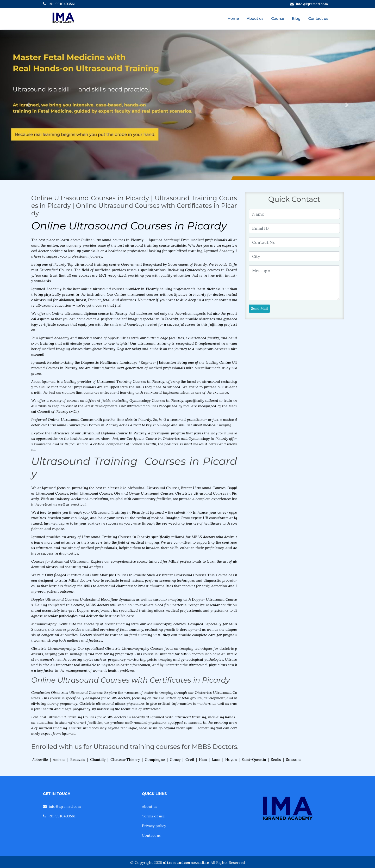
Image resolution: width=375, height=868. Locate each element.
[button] (28, 105)
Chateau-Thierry (125, 760)
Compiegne (155, 760)
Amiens (59, 760)
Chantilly (98, 760)
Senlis (276, 760)
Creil (190, 760)
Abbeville (40, 760)
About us (255, 19)
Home (233, 19)
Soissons (294, 760)
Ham (203, 760)
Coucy (175, 760)
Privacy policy (154, 826)
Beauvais (78, 760)
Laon (216, 760)
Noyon (231, 760)
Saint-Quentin (254, 760)
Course (277, 19)
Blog (296, 19)
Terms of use (153, 816)
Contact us (318, 19)
